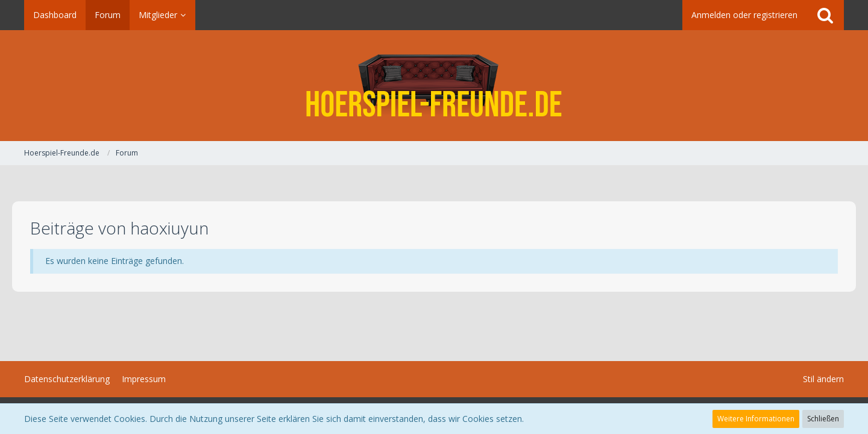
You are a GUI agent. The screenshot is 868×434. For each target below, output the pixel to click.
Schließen (823, 419)
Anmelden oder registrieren (744, 15)
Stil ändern (823, 379)
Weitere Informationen (756, 419)
